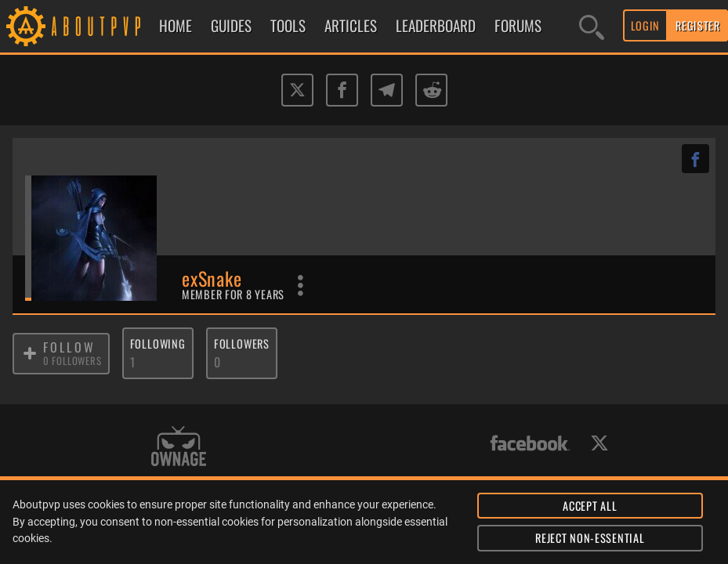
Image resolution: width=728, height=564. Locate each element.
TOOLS (288, 25)
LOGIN (646, 25)
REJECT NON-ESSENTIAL (590, 538)
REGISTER (698, 25)
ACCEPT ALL (590, 506)
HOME (176, 25)
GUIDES (231, 25)
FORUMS (518, 25)
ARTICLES (351, 25)
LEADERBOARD (436, 25)
